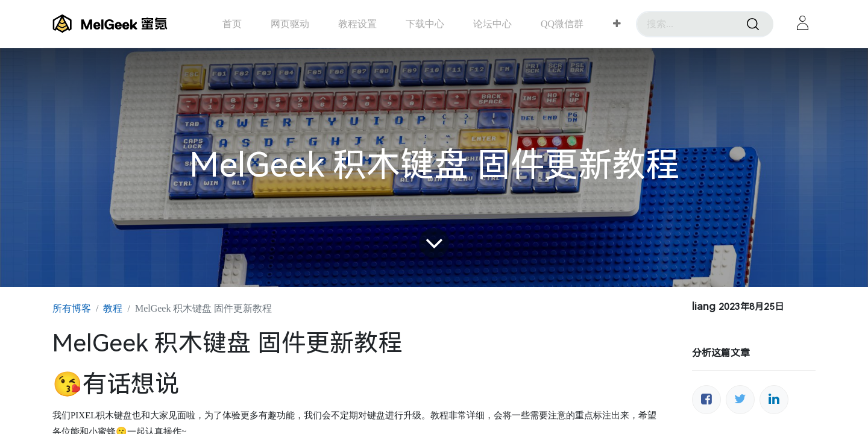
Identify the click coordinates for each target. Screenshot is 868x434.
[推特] (740, 400)
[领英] (774, 400)
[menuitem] (232, 24)
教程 (113, 308)
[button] (617, 24)
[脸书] (706, 400)
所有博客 (72, 308)
